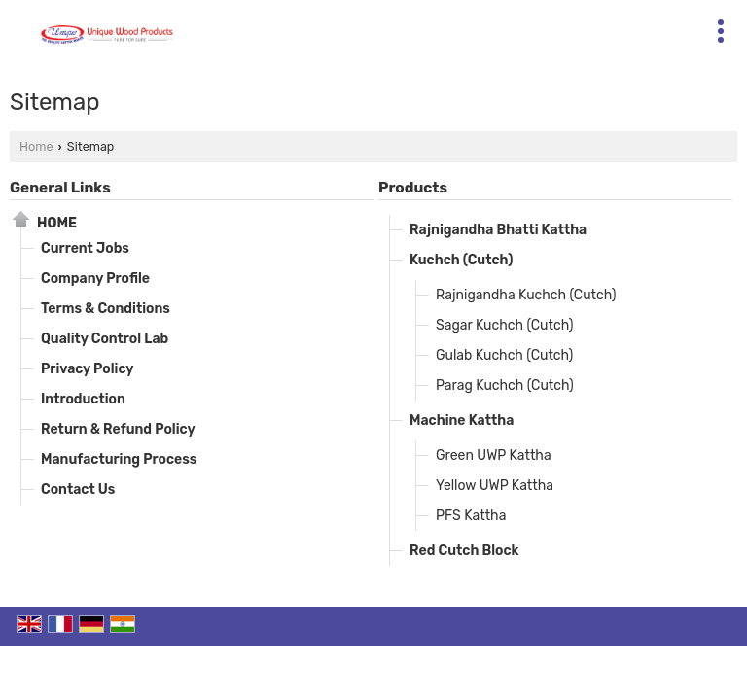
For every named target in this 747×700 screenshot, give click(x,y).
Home (36, 146)
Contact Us (78, 490)
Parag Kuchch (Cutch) (505, 385)
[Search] (461, 27)
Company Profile (95, 279)
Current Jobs (85, 248)
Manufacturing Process (119, 459)
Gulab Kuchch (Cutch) (504, 355)
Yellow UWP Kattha (495, 486)
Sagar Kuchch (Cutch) (504, 325)
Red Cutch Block (464, 551)
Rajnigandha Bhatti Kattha (498, 230)
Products (413, 188)
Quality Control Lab (105, 339)
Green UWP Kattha (494, 455)
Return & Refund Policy (118, 429)
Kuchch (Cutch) (461, 260)
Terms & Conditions (106, 309)
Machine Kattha (462, 420)
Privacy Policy (87, 369)
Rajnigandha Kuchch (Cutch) (526, 295)
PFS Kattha (471, 516)
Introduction (83, 399)
